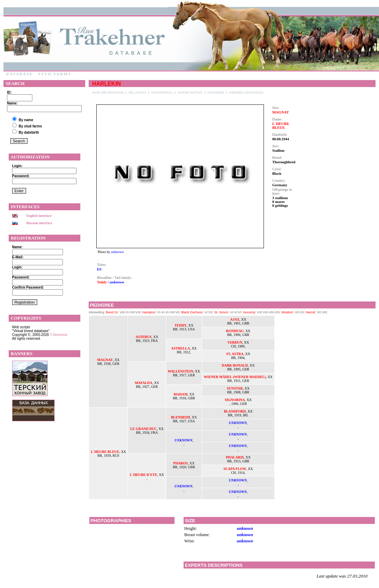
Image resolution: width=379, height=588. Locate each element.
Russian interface (39, 223)
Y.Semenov (58, 335)
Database (19, 74)
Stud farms (55, 74)
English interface (39, 216)
